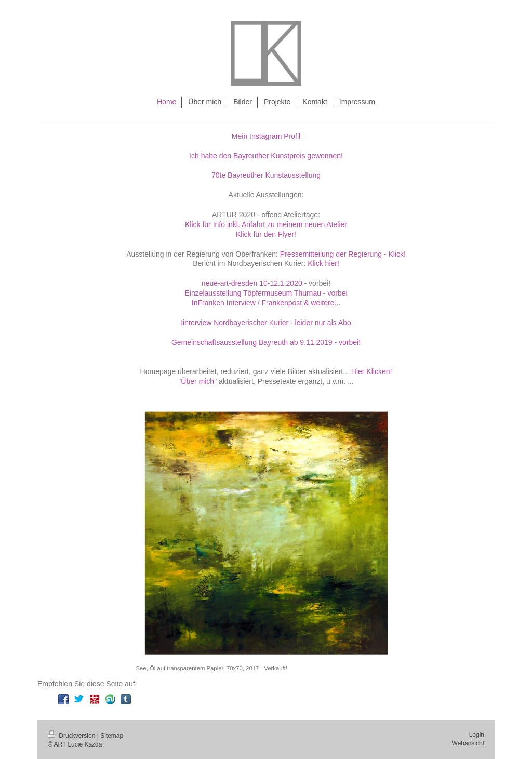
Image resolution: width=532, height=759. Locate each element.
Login (477, 735)
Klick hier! (323, 263)
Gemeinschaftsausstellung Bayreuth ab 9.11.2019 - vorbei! (266, 342)
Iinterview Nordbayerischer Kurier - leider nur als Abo (266, 323)
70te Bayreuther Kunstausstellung (266, 175)
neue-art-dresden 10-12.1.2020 (252, 283)
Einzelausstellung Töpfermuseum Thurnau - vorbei (266, 293)
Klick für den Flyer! (266, 234)
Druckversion (72, 736)
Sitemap (112, 736)
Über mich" (199, 381)
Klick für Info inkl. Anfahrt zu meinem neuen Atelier (266, 224)
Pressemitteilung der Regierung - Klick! (343, 254)
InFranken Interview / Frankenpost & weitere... (266, 303)
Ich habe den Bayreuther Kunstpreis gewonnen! (266, 156)
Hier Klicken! (372, 371)
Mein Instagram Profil (266, 136)
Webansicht (468, 743)
